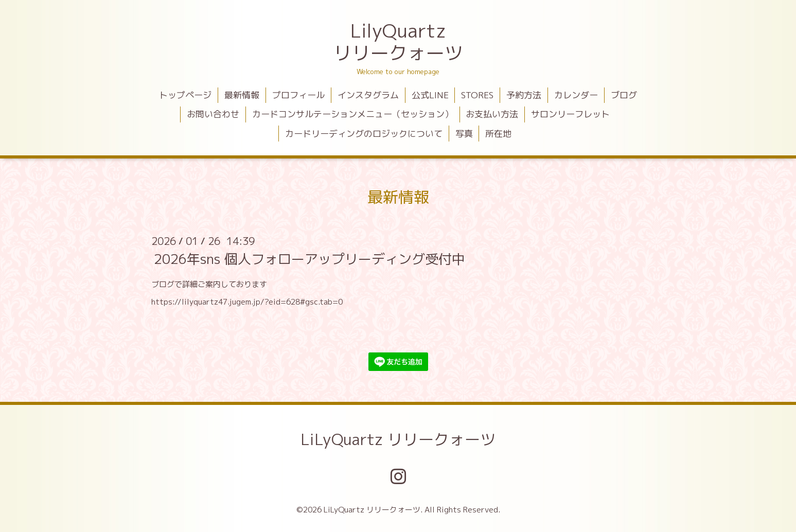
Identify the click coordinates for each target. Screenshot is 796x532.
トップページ (185, 95)
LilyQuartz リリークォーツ (398, 42)
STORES (477, 95)
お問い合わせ (213, 114)
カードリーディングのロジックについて (364, 134)
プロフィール (298, 95)
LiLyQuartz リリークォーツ (398, 439)
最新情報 (242, 95)
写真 (464, 134)
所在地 (498, 134)
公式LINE (430, 95)
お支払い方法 (492, 114)
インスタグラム (368, 95)
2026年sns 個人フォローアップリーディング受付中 (309, 259)
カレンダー (576, 95)
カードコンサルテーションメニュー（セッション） (353, 114)
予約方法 (524, 95)
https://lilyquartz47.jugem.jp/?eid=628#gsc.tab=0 (247, 302)
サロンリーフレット (570, 114)
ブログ (624, 95)
